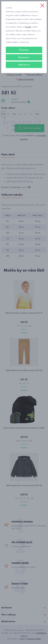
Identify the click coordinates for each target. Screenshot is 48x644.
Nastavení (24, 57)
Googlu (28, 27)
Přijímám (24, 50)
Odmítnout (24, 65)
